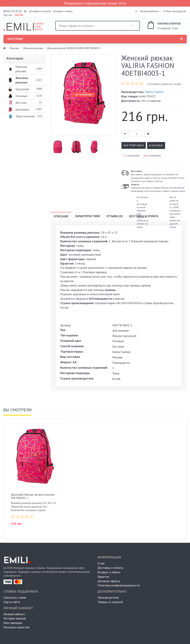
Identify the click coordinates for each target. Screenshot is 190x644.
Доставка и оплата (144, 216)
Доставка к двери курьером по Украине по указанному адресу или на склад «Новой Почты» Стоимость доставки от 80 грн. (158, 176)
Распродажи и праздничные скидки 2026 (95, 3)
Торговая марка (72, 351)
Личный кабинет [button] (149, 11)
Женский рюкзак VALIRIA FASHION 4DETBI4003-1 (33, 496)
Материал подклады (75, 373)
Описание (61, 216)
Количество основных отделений (84, 368)
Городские (22, 89)
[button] (136, 11)
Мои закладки (13, 623)
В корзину (156, 145)
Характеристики (87, 216)
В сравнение (152, 156)
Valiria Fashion (154, 92)
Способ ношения (72, 346)
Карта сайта (12, 602)
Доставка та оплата (40, 11)
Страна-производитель (77, 378)
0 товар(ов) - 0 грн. (160, 26)
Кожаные (22, 96)
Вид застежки (70, 357)
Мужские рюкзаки (21, 69)
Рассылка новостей (16, 627)
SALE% (19, 15)
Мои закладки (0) (174, 11)
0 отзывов (154, 84)
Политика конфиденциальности (119, 585)
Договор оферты (109, 581)
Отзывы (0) (115, 216)
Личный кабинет (14, 614)
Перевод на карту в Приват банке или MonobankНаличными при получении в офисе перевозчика (158, 188)
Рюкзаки (14, 48)
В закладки (131, 156)
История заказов (15, 618)
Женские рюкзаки (33, 48)
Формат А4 (68, 362)
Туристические (25, 116)
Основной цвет (71, 341)
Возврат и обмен (63, 11)
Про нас (8, 15)
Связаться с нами (15, 597)
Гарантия (103, 577)
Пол (63, 330)
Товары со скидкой (110, 602)
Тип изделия (69, 335)
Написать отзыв (171, 84)
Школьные (22, 109)
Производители (108, 597)
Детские (21, 103)
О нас (101, 563)
